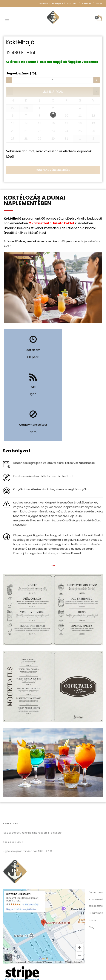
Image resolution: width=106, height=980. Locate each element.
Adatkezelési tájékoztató (96, 865)
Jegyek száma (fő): (21, 73)
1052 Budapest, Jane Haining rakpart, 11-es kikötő (32, 795)
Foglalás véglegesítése (53, 170)
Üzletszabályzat (96, 855)
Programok (96, 876)
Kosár (93, 883)
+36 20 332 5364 (13, 804)
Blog (92, 890)
